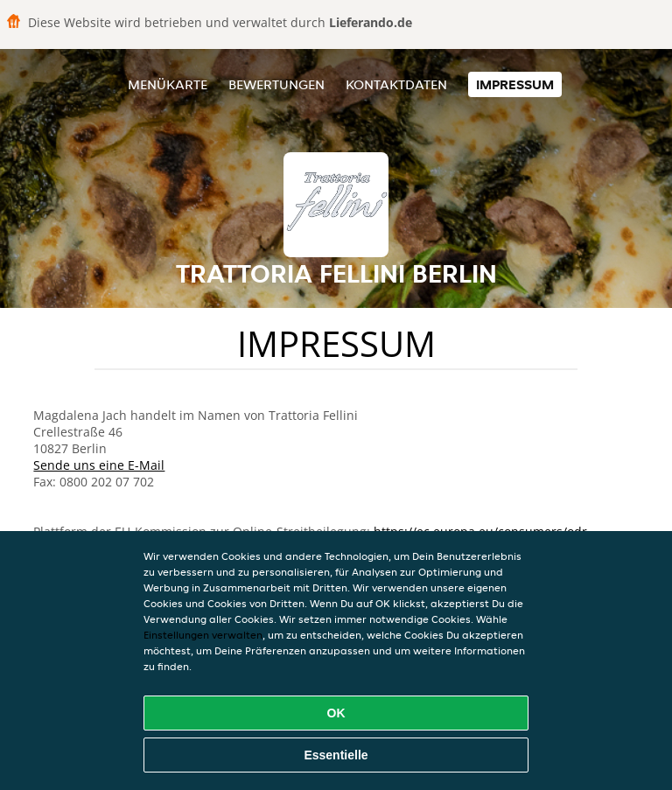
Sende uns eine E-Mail (99, 465)
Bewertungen (276, 84)
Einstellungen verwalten (203, 635)
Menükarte (168, 84)
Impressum (515, 84)
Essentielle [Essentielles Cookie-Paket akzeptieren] (336, 755)
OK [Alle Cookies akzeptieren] (336, 713)
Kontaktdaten (396, 84)
